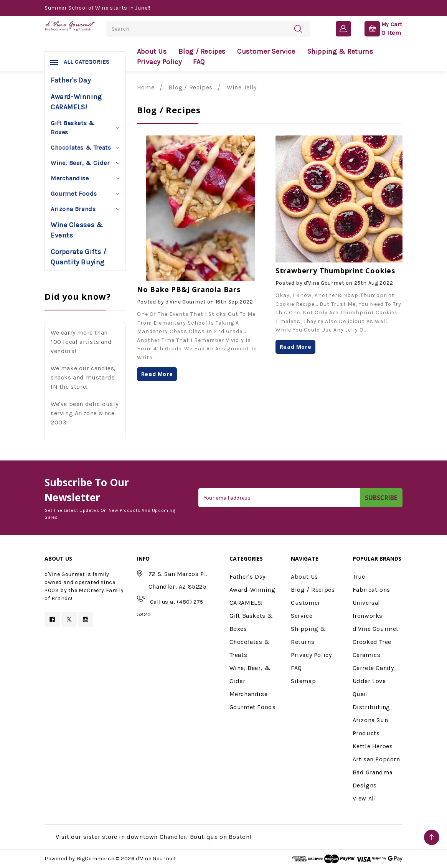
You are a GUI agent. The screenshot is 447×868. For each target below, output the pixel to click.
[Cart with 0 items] (377, 28)
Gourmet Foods (85, 194)
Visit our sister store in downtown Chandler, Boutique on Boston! (153, 837)
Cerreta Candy (373, 668)
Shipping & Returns (340, 51)
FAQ (199, 62)
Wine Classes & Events (77, 230)
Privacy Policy (159, 62)
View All (365, 798)
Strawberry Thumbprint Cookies (335, 271)
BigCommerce (96, 859)
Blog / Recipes (202, 51)
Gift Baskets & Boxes (85, 128)
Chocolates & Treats (85, 148)
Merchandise (85, 178)
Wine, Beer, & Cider (85, 163)
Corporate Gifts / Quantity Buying (78, 257)
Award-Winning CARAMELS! (76, 102)
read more (157, 374)
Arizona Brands (85, 209)
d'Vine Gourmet (376, 629)
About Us (152, 51)
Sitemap (303, 681)
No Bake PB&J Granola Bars (189, 289)
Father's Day (71, 80)
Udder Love (369, 681)
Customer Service (266, 51)
